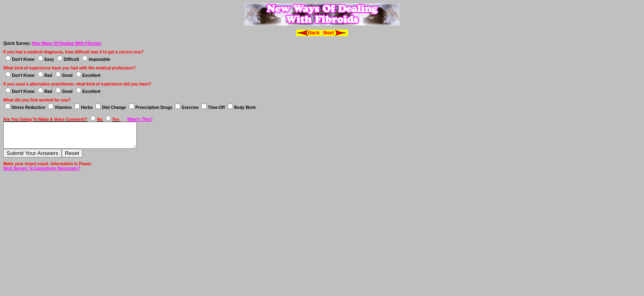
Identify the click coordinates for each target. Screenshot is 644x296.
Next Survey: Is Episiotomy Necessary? (42, 173)
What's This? (140, 119)
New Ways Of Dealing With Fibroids (67, 43)
